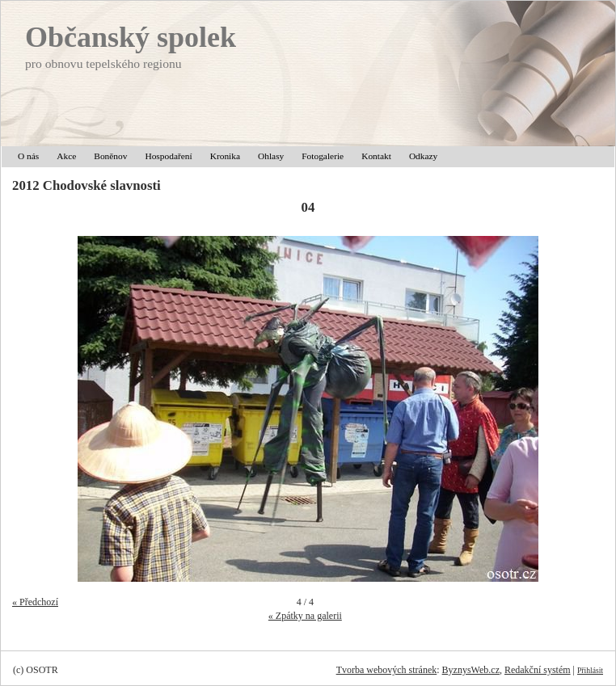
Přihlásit (590, 670)
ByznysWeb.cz (471, 670)
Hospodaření (168, 156)
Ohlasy (271, 156)
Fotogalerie (323, 156)
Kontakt (376, 156)
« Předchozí (35, 602)
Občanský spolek (131, 37)
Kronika (225, 156)
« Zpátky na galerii (305, 616)
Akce (66, 156)
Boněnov (110, 156)
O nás (28, 156)
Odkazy (423, 156)
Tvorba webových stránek (387, 670)
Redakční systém (538, 670)
